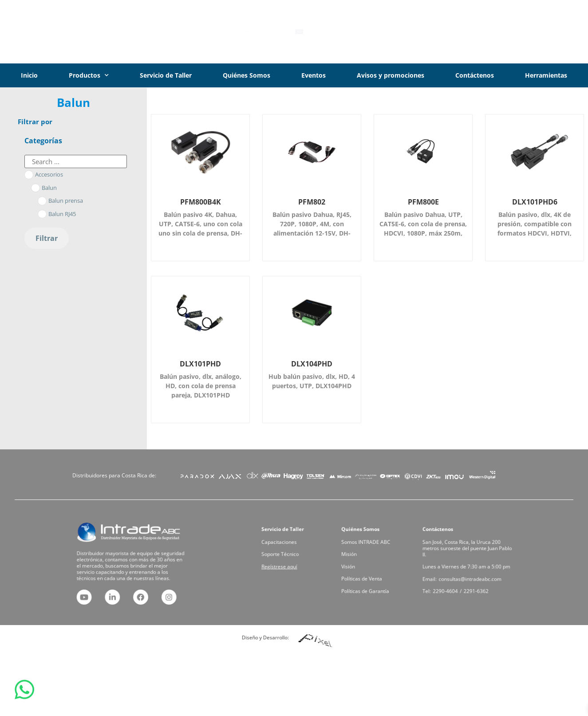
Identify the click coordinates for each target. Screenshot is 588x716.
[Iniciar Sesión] (506, 32)
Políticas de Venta (368, 571)
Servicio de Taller (166, 75)
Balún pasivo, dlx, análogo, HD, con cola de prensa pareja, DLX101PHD (201, 386)
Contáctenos (475, 75)
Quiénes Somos (247, 75)
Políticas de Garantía (370, 577)
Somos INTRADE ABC (370, 553)
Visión (361, 565)
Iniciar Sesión (543, 31)
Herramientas (546, 75)
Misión (362, 559)
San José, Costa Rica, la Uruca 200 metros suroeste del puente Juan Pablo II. (468, 556)
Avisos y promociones (391, 75)
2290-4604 (457, 577)
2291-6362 (472, 577)
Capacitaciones (287, 553)
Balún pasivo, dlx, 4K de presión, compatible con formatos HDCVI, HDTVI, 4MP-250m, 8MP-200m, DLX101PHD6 (535, 233)
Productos (89, 75)
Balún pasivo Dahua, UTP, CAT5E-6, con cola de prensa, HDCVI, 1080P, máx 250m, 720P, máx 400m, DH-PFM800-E (423, 233)
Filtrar (47, 238)
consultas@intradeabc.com (469, 571)
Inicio (29, 75)
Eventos (314, 75)
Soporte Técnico (288, 559)
